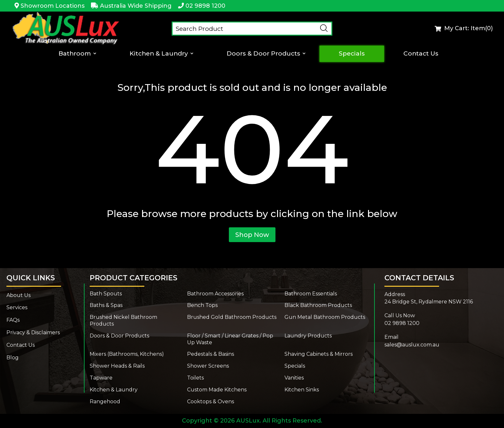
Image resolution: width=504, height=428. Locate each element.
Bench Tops (202, 305)
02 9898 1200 (205, 6)
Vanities (294, 378)
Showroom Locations (53, 6)
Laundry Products (308, 336)
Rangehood (105, 402)
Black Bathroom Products (318, 305)
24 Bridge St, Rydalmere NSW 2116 (429, 302)
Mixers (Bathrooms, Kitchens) (127, 354)
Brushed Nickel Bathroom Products (123, 320)
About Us (18, 295)
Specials (352, 54)
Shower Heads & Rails (117, 366)
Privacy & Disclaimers (33, 332)
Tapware (101, 378)
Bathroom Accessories (215, 294)
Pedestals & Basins (211, 354)
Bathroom (74, 54)
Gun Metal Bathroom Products (325, 317)
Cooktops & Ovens (211, 402)
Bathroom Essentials (311, 294)
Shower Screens (208, 366)
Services (17, 307)
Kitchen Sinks (302, 390)
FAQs (13, 320)
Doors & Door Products (264, 54)
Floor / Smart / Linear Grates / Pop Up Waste (230, 339)
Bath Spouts (106, 294)
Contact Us (422, 54)
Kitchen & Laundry (159, 54)
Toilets (195, 378)
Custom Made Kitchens (217, 390)
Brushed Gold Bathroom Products (232, 317)
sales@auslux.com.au (412, 345)
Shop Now (252, 235)
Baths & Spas (106, 305)
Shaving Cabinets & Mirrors (319, 354)
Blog (13, 358)
